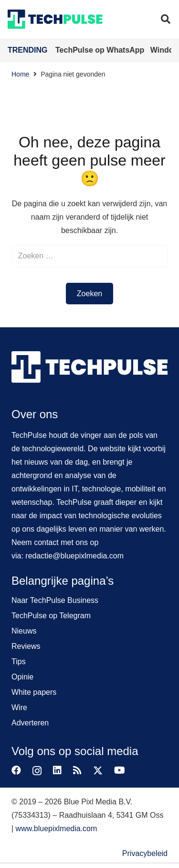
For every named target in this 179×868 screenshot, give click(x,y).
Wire (19, 707)
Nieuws (24, 631)
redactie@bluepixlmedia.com (74, 556)
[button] (166, 19)
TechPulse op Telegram (51, 616)
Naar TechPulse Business (55, 600)
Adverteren (30, 723)
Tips (19, 662)
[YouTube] (120, 770)
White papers (34, 692)
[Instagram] (37, 771)
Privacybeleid (145, 853)
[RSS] (77, 770)
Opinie (22, 677)
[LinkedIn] (57, 770)
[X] (98, 771)
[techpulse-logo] (55, 19)
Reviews (26, 646)
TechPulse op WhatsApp (101, 50)
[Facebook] (16, 770)
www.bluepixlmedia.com (57, 829)
